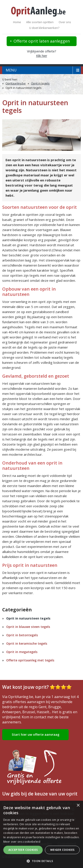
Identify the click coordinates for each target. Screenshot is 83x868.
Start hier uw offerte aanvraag (36, 735)
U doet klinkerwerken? (44, 28)
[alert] (41, 834)
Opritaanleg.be (16, 83)
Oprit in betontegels (22, 635)
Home (17, 22)
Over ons (65, 22)
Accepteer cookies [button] (23, 850)
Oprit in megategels (22, 652)
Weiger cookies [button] (62, 850)
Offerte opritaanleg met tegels (30, 660)
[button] (41, 861)
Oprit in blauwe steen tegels (28, 627)
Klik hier (42, 56)
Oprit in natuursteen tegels (28, 618)
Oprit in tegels (40, 83)
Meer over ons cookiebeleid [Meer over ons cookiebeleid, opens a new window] (22, 842)
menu (11, 70)
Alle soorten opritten (40, 22)
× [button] (78, 805)
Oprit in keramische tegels (27, 643)
